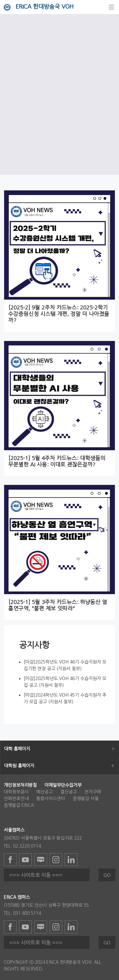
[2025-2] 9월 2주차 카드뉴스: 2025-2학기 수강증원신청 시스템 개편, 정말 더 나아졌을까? (59, 314)
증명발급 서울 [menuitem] (86, 799)
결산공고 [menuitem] (69, 792)
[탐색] (111, 7)
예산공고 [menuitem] (44, 792)
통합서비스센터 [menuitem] (51, 799)
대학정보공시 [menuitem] (16, 792)
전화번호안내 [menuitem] (16, 799)
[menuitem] (20, 785)
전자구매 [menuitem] (93, 792)
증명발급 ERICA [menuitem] (19, 805)
